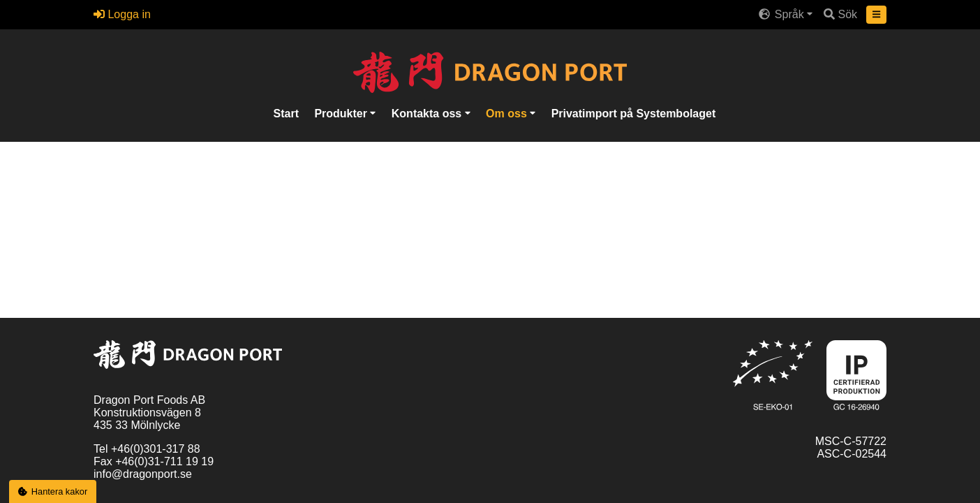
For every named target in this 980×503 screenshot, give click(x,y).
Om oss (508, 113)
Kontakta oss (428, 113)
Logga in (122, 14)
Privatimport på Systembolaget (634, 113)
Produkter (342, 113)
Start (286, 113)
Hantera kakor (53, 491)
